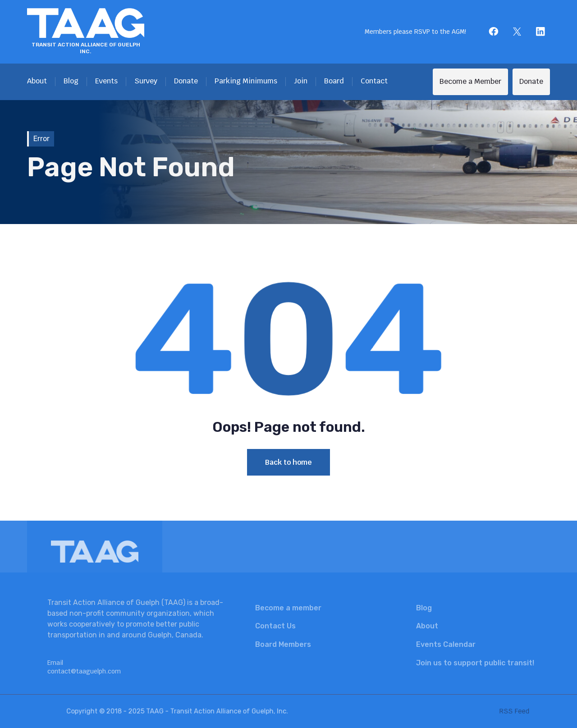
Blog (71, 81)
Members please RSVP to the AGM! (415, 32)
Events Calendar (446, 644)
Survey (146, 81)
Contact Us (275, 626)
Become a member (288, 608)
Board (334, 81)
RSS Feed (499, 711)
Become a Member (470, 81)
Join (301, 81)
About (37, 81)
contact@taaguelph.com (84, 671)
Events (106, 81)
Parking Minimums (246, 81)
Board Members (283, 644)
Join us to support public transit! (475, 663)
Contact (374, 81)
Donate (186, 81)
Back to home (288, 462)
